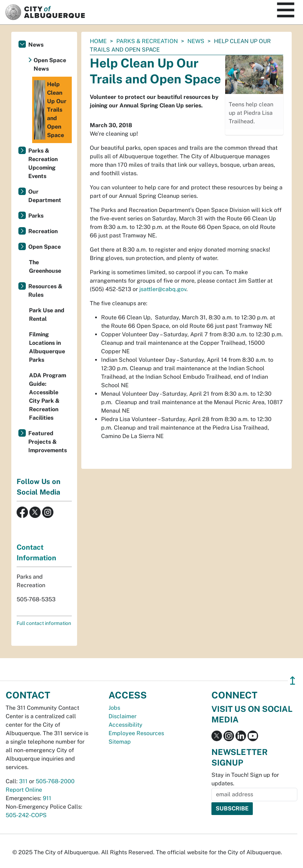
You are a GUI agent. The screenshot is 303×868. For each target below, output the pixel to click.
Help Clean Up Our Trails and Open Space (50, 110)
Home (98, 41)
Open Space (45, 247)
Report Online (24, 790)
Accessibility (126, 725)
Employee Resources (136, 733)
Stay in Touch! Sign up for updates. (245, 779)
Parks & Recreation (147, 41)
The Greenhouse (45, 267)
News (196, 41)
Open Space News (50, 64)
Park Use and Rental (47, 315)
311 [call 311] (23, 781)
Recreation (43, 231)
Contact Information (36, 553)
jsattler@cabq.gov (163, 289)
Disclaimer (123, 716)
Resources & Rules (45, 291)
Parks (36, 216)
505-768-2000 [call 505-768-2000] (55, 781)
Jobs (114, 708)
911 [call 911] (47, 798)
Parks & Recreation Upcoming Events (43, 163)
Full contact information (44, 623)
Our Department (45, 196)
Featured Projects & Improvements (48, 442)
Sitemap (120, 742)
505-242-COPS (26, 815)
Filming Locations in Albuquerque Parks (47, 347)
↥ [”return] (293, 681)
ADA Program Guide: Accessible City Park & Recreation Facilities (48, 397)
